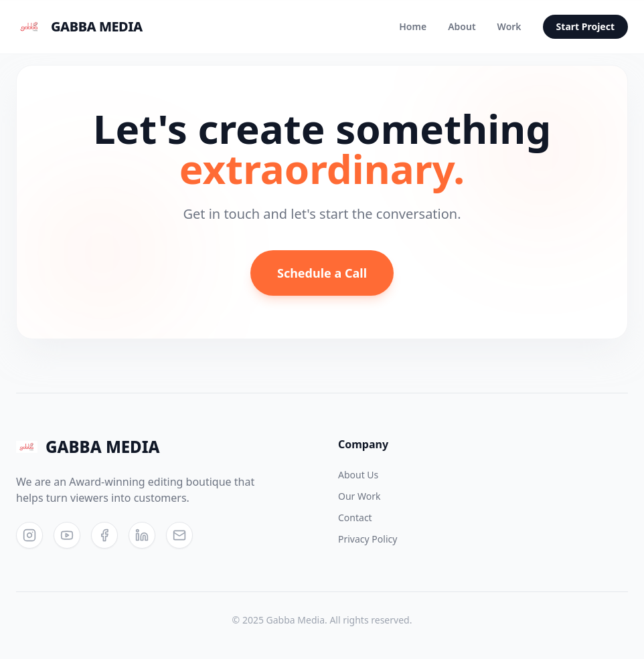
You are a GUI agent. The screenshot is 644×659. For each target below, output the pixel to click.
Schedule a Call (322, 273)
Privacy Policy (368, 539)
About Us (358, 475)
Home (413, 26)
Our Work (359, 496)
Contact (355, 517)
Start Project (585, 26)
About (462, 26)
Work (509, 26)
